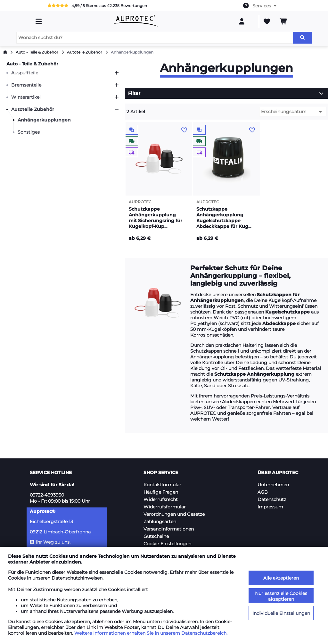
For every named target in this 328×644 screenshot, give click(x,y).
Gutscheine (156, 536)
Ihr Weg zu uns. (50, 542)
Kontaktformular (162, 485)
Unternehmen (273, 485)
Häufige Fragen (161, 492)
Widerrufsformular (165, 507)
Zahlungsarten (160, 522)
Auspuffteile (25, 73)
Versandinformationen (169, 529)
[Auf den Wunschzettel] (184, 130)
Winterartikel (26, 97)
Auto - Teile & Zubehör (32, 64)
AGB (263, 492)
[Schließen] (117, 109)
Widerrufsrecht (161, 499)
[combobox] (260, 6)
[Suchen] (302, 38)
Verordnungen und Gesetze (174, 514)
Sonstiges (29, 132)
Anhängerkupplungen (44, 120)
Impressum (270, 507)
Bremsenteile (26, 85)
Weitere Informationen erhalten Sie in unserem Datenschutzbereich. (151, 633)
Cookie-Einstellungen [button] (167, 544)
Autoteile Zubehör (33, 109)
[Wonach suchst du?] (155, 38)
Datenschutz (272, 499)
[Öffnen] (117, 73)
